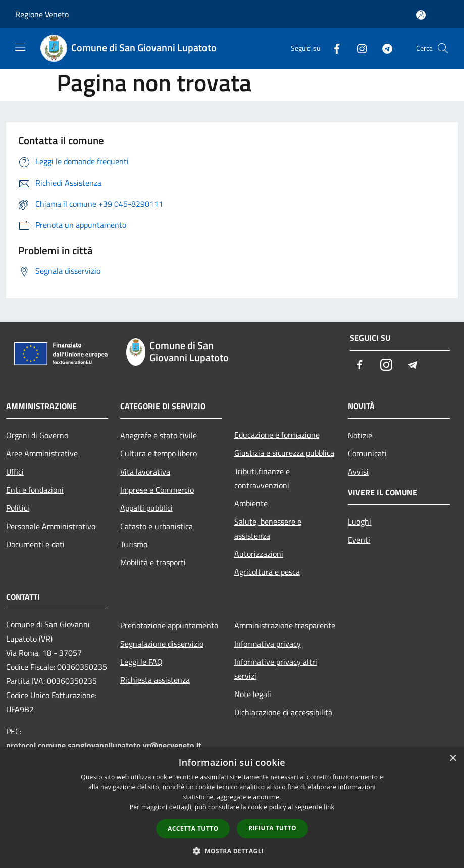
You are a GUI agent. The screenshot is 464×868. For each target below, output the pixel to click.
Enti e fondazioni (35, 490)
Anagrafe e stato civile (159, 435)
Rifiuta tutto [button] (272, 828)
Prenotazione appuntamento (169, 625)
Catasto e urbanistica (157, 526)
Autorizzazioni (259, 554)
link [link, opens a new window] (329, 807)
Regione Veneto (42, 14)
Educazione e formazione (277, 435)
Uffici (15, 472)
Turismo (134, 544)
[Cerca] (443, 48)
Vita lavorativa (145, 472)
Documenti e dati (35, 544)
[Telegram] (383, 48)
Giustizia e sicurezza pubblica (284, 453)
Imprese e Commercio (157, 490)
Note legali (253, 694)
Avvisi (358, 472)
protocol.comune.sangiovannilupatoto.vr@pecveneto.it (104, 745)
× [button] (453, 758)
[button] (232, 851)
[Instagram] (358, 48)
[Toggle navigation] (20, 47)
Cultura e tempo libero (159, 453)
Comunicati (367, 453)
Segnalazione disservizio (162, 644)
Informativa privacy (268, 644)
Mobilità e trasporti (153, 562)
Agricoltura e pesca (267, 572)
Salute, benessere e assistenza (268, 529)
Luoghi (359, 522)
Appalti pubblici (146, 508)
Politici (18, 508)
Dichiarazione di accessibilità (283, 712)
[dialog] (232, 808)
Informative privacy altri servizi (276, 669)
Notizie (360, 435)
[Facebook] (333, 48)
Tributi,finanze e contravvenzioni (262, 478)
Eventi (359, 540)
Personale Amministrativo (51, 526)
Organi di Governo (37, 435)
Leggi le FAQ (141, 662)
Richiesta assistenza (155, 680)
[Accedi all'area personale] (421, 15)
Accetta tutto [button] (193, 828)
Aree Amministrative (42, 453)
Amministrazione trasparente (285, 625)
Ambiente (251, 503)
